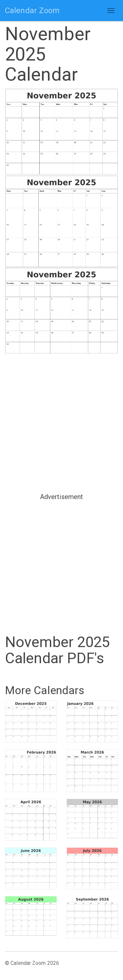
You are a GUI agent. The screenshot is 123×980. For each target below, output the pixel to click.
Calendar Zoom (32, 11)
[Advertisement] (61, 423)
